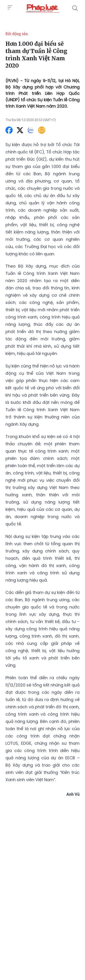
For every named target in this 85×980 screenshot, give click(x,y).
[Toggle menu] (10, 8)
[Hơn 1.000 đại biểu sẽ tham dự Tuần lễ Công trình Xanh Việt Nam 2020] (42, 8)
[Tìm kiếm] (75, 8)
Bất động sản (17, 34)
